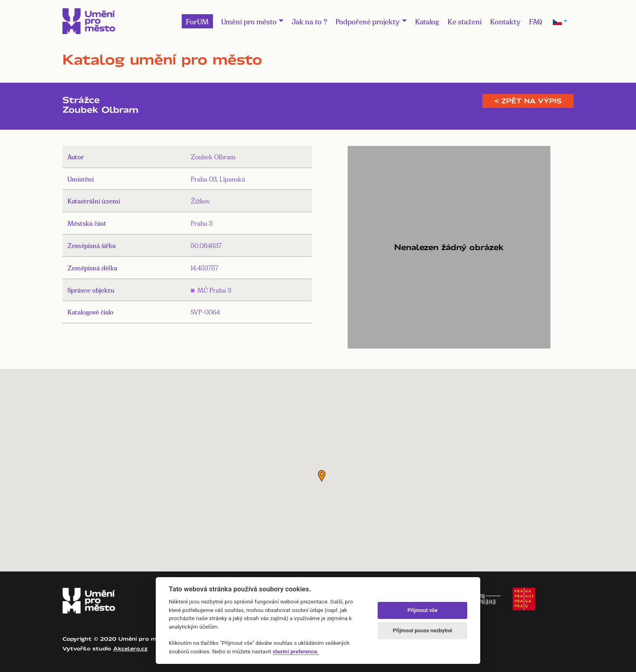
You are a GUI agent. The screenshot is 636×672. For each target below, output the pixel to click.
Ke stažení (465, 21)
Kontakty (505, 21)
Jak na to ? (309, 21)
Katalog (427, 21)
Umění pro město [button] (249, 21)
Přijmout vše (423, 610)
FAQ (536, 21)
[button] (322, 476)
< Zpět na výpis (528, 101)
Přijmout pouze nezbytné (422, 630)
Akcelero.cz (130, 648)
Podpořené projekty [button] (368, 21)
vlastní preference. (295, 651)
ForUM (197, 21)
